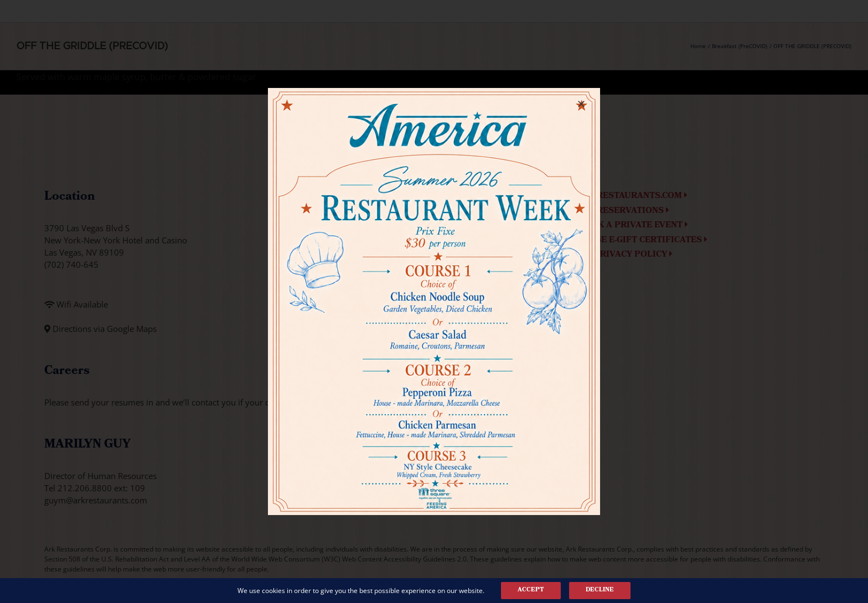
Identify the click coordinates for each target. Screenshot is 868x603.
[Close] (581, 104)
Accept (531, 590)
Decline (600, 590)
